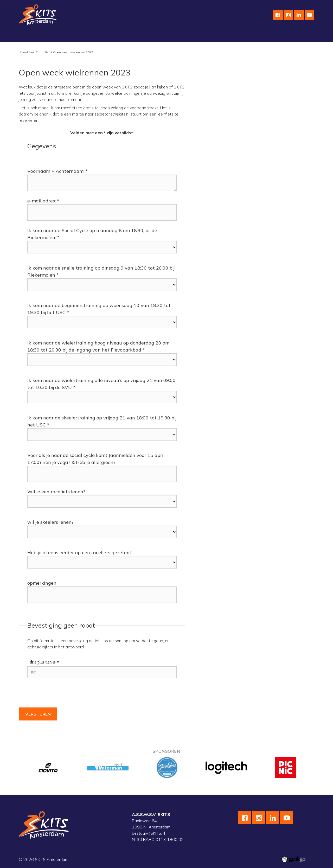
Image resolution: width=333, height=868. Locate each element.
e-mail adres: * (43, 201)
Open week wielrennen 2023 (73, 52)
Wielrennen (90, 35)
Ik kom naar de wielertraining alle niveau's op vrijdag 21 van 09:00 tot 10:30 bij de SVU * (101, 384)
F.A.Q (275, 35)
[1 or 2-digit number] (102, 672)
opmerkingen (42, 583)
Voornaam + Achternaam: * (58, 171)
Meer (294, 35)
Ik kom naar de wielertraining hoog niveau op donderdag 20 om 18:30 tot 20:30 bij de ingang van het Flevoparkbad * (98, 346)
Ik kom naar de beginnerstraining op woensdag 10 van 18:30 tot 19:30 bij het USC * (99, 309)
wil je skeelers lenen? (50, 522)
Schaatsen (61, 35)
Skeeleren (118, 35)
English (233, 35)
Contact (255, 35)
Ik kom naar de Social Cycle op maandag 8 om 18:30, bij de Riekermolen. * (92, 234)
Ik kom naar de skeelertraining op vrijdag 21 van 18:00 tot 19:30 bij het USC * (102, 421)
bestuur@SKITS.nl (148, 833)
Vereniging (33, 35)
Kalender (181, 35)
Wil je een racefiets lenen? (56, 492)
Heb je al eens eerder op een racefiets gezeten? (79, 553)
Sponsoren (208, 35)
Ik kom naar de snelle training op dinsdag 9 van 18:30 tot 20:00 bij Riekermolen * (101, 271)
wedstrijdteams (150, 35)
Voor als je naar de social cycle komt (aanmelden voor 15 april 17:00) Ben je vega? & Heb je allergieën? (96, 459)
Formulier (43, 52)
